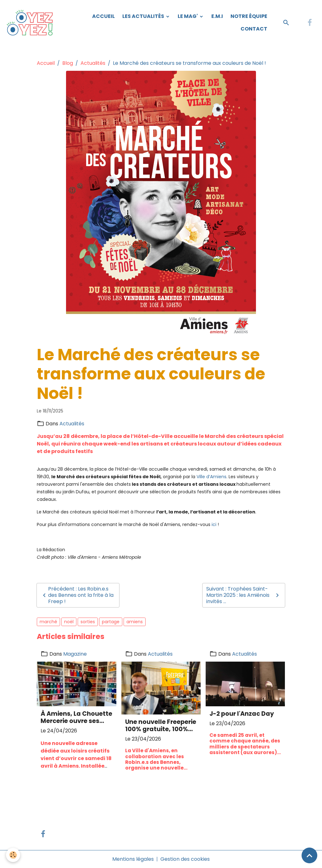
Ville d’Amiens (211, 477)
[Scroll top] (309, 855)
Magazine (75, 654)
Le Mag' (188, 16)
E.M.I (217, 16)
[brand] (31, 23)
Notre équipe (249, 16)
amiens (135, 622)
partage (111, 622)
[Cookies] (13, 855)
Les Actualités (144, 16)
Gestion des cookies (185, 859)
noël (69, 622)
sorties (88, 622)
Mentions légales (133, 859)
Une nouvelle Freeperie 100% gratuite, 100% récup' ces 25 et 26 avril (161, 725)
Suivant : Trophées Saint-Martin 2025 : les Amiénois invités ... (244, 595)
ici (214, 524)
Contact (254, 29)
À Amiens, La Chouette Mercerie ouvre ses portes (76, 717)
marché (48, 622)
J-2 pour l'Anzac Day (242, 714)
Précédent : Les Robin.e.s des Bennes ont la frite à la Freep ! (77, 595)
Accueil (103, 16)
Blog (68, 63)
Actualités (93, 63)
